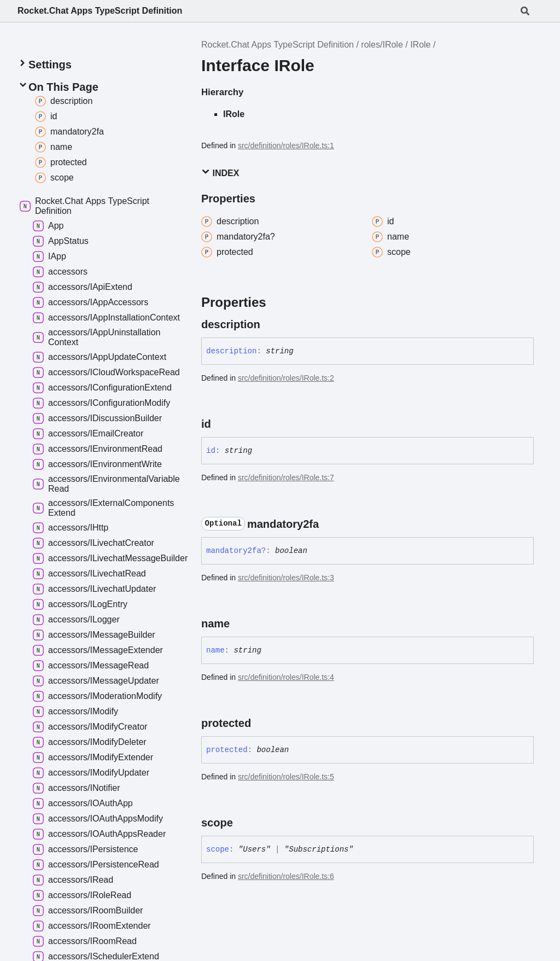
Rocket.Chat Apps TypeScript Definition (100, 11)
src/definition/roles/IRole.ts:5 (286, 777)
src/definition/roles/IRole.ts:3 (286, 578)
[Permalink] (270, 324)
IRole (420, 45)
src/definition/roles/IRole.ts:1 (286, 145)
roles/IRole (382, 45)
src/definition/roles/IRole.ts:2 (286, 378)
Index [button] (220, 173)
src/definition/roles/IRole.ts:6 (286, 876)
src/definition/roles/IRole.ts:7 (286, 477)
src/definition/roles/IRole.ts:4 (286, 677)
